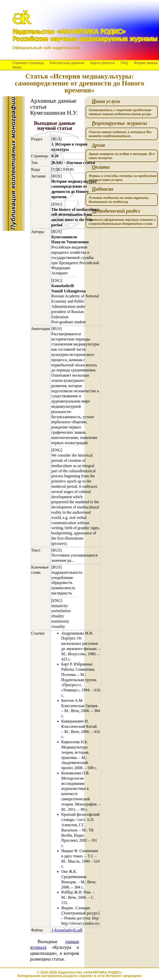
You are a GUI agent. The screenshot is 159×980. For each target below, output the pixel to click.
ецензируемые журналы (119, 123)
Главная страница (28, 63)
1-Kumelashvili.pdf (67, 930)
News (17, 67)
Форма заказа (146, 63)
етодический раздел (116, 211)
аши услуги (106, 101)
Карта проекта (103, 63)
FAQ (124, 63)
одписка (103, 189)
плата (101, 167)
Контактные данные (67, 63)
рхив (98, 145)
